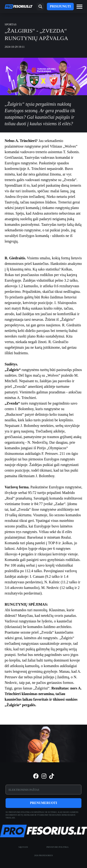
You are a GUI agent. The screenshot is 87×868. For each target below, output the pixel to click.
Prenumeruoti (43, 803)
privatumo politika (20, 812)
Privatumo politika (57, 847)
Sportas (11, 24)
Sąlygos (23, 847)
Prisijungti (60, 6)
